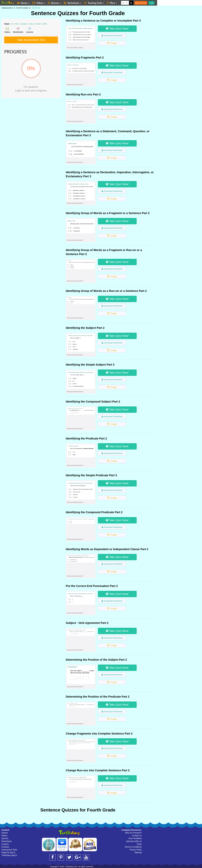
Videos (4, 836)
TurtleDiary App (9, 855)
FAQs (139, 844)
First (17, 24)
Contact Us (137, 836)
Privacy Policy (136, 850)
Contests (5, 847)
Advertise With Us (134, 841)
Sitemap (138, 852)
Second (24, 24)
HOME (4, 8)
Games (5, 833)
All (11, 24)
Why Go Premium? (133, 833)
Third (32, 24)
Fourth (39, 24)
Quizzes (5, 838)
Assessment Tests (9, 850)
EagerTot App (8, 852)
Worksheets (7, 841)
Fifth (45, 24)
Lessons (5, 844)
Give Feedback (135, 838)
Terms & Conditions (133, 847)
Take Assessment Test (31, 40)
